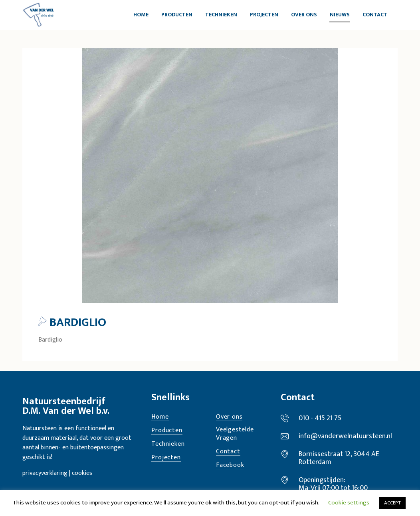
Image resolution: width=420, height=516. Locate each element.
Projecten (166, 458)
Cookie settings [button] (349, 503)
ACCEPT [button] (392, 503)
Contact (228, 452)
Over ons (229, 417)
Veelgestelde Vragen (235, 434)
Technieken (168, 444)
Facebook (230, 466)
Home (160, 417)
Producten (167, 431)
